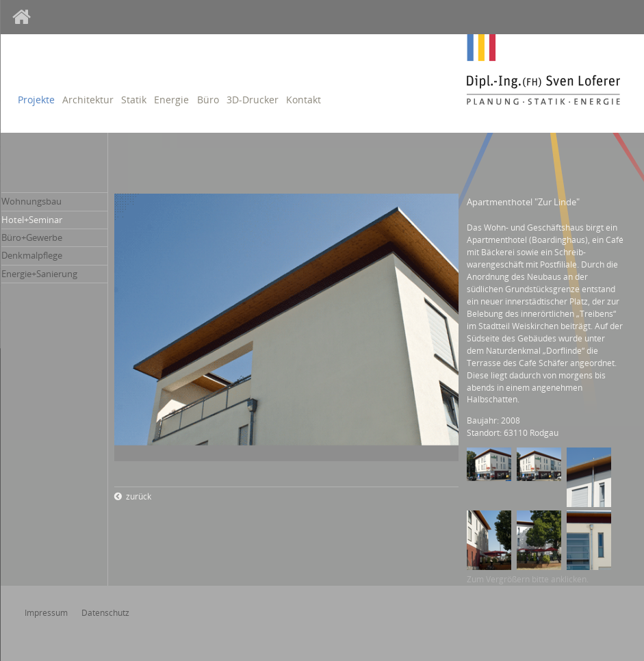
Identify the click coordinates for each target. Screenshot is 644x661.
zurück (139, 496)
